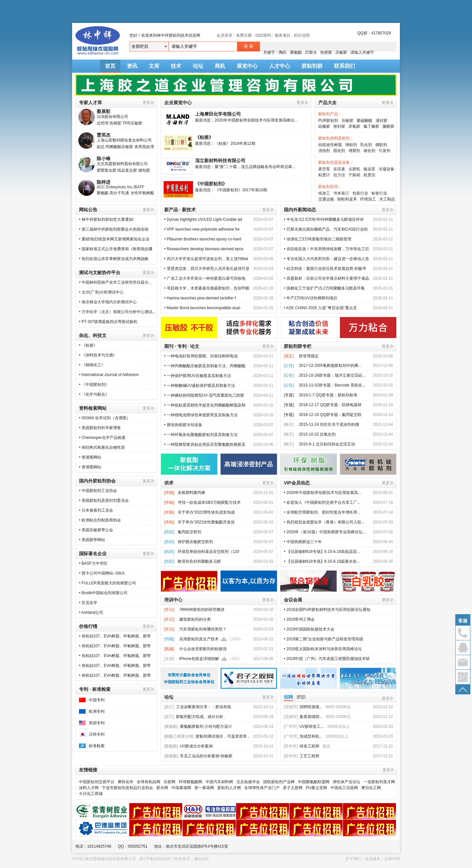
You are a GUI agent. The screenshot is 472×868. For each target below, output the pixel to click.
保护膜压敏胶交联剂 (195, 542)
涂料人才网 (89, 788)
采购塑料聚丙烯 (191, 493)
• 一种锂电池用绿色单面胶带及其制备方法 (201, 415)
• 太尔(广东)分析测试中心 (101, 292)
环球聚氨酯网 (190, 782)
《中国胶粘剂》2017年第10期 (241, 190)
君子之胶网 (293, 788)
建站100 (201, 859)
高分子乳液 (119, 195)
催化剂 (369, 151)
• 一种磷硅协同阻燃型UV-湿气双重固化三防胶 (204, 395)
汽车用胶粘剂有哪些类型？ (203, 629)
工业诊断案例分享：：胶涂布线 (198, 707)
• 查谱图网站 (90, 457)
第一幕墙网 (204, 788)
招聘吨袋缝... (303, 707)
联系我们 (344, 66)
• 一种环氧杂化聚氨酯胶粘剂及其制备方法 (201, 435)
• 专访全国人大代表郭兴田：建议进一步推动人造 (326, 259)
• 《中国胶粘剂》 (94, 385)
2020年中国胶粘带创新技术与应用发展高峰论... (256, 120)
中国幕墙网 (181, 788)
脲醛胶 (388, 126)
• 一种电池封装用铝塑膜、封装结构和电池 (201, 356)
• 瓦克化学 (88, 603)
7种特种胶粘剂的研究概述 (202, 610)
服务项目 (283, 35)
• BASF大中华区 (93, 563)
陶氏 (283, 52)
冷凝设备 (386, 169)
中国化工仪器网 (344, 788)
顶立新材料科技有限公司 (220, 160)
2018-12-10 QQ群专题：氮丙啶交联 (330, 415)
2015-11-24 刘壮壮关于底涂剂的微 (329, 425)
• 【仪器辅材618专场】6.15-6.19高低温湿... (322, 552)
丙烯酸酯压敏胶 (119, 149)
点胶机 (354, 169)
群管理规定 (301, 356)
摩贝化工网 (371, 788)
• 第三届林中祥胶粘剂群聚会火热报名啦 (114, 229)
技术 (176, 66)
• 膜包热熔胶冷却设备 (183, 425)
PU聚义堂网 (316, 788)
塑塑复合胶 (107, 172)
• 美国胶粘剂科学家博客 (100, 428)
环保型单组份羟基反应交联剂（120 (208, 552)
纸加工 (324, 193)
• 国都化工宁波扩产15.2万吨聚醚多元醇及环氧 (324, 288)
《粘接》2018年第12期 (235, 143)
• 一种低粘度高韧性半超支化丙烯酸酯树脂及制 (205, 405)
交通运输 (326, 199)
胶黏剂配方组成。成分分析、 (196, 717)
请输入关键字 (362, 52)
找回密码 (263, 35)
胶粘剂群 (312, 66)
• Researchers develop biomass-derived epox (204, 249)
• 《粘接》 (88, 345)
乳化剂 (366, 145)
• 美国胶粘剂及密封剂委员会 (104, 500)
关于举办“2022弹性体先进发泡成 (206, 512)
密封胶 (339, 126)
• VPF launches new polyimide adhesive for (203, 229)
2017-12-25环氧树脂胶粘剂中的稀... (330, 366)
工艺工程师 (302, 756)
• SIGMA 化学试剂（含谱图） (105, 418)
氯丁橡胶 (371, 126)
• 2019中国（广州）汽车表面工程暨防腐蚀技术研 (327, 659)
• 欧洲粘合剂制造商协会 (100, 520)
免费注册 (244, 35)
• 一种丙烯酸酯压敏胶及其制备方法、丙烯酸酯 (205, 366)
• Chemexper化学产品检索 (102, 438)
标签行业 (379, 193)
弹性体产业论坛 (346, 782)
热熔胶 (326, 52)
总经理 (103, 125)
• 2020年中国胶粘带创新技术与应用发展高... (323, 493)
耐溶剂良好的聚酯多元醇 (199, 561)
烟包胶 (144, 172)
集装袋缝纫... (303, 717)
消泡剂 (324, 151)
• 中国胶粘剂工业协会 (98, 491)
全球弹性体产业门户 (262, 788)
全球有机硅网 (148, 782)
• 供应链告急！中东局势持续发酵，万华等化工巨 (326, 249)
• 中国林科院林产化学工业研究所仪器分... (115, 282)
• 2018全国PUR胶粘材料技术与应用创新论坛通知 (327, 610)
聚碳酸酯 (364, 121)
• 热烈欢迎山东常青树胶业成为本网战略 (114, 259)
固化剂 (339, 151)
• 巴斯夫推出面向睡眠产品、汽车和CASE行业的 (326, 229)
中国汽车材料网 (219, 782)
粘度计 (324, 175)
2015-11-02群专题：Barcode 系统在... (332, 385)
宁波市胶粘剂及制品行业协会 (128, 788)
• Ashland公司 (91, 613)
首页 (110, 66)
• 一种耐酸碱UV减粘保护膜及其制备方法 (200, 386)
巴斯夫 (311, 52)
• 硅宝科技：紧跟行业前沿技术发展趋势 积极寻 (325, 269)
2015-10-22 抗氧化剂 (317, 434)
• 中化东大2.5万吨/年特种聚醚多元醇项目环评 (324, 219)
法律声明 (392, 859)
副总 (101, 149)
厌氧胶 (354, 126)
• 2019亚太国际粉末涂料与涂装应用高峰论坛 (323, 649)
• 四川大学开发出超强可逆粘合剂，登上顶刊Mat (206, 259)
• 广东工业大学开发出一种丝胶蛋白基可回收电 (205, 278)
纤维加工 (368, 199)
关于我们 (353, 859)
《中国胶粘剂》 (211, 184)
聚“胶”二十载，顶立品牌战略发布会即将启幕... (255, 167)
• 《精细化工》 (92, 365)
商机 (220, 66)
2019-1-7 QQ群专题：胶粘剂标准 (328, 395)
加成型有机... (303, 736)
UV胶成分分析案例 (188, 746)
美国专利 (97, 723)
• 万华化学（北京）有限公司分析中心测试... (117, 312)
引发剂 (384, 151)
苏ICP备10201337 (155, 859)
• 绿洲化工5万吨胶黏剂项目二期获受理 (318, 239)
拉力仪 (339, 175)
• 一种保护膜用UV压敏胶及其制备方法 (198, 376)
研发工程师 (302, 746)
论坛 (198, 66)
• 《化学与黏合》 (94, 394)
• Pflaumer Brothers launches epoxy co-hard (203, 239)
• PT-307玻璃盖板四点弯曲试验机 (108, 322)
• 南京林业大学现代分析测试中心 (108, 302)
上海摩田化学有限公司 (218, 114)
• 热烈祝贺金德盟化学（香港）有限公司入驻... (324, 522)
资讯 (132, 66)
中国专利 (97, 700)
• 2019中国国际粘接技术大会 (309, 629)
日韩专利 (97, 734)
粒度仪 (369, 175)
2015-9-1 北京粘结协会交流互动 (327, 444)
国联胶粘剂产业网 (279, 782)
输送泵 (369, 169)
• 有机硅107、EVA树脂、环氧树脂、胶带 (115, 636)
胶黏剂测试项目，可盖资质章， (207, 736)
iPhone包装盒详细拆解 (199, 659)
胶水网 (162, 788)
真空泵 (324, 169)
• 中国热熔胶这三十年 (303, 542)
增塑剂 (354, 151)
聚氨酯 (296, 52)
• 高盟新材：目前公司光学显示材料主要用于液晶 (326, 278)
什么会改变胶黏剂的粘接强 (203, 649)
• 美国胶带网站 (92, 540)
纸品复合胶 (127, 172)
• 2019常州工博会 (299, 619)
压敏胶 (341, 52)
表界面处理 (144, 149)
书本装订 (341, 193)
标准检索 (97, 746)
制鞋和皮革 (347, 199)
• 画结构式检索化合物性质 (102, 447)
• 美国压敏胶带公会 (96, 530)
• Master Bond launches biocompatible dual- (203, 308)
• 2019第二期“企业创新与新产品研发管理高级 (324, 639)
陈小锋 (104, 160)
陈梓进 (104, 184)
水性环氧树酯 (142, 195)
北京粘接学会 (248, 782)
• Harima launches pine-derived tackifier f (200, 298)
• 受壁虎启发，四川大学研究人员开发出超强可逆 (207, 269)
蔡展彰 (104, 113)
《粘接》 (204, 137)
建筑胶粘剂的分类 (195, 619)
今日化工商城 (91, 794)
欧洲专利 (97, 711)
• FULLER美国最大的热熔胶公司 (108, 583)
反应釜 (339, 169)
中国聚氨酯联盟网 (314, 782)
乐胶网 (169, 782)
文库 (154, 66)
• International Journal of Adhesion (109, 375)
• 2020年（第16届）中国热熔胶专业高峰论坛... (325, 532)
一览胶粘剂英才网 (379, 782)
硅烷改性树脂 (330, 145)
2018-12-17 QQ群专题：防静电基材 (330, 405)
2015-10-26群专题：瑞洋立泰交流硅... (332, 375)
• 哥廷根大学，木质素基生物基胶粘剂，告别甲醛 (207, 288)
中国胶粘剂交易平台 (97, 782)
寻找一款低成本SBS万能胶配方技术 (209, 502)
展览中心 (247, 66)
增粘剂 (351, 145)
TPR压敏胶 (132, 125)
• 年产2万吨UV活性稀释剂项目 (311, 298)
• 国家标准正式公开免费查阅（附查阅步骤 (116, 249)
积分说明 (302, 35)
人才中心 (280, 66)
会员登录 (225, 35)
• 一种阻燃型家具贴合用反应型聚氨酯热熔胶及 (205, 444)
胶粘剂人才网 (229, 788)
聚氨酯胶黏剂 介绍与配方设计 (198, 726)
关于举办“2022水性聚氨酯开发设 (206, 522)
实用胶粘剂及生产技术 (199, 639)
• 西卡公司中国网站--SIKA (102, 573)
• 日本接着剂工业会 (96, 510)
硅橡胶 (324, 126)
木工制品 (387, 199)
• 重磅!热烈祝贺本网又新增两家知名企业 (114, 239)
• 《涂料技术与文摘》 (98, 355)
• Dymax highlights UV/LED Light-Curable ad (203, 219)
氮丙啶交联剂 (189, 532)
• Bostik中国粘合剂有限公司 (103, 593)
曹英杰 (104, 137)
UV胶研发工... (304, 726)
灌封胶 (382, 121)
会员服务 (373, 859)
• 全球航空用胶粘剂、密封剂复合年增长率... (322, 512)
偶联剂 (381, 145)
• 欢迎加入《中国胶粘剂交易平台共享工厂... (322, 502)
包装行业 (360, 193)
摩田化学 (126, 782)
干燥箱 (354, 175)
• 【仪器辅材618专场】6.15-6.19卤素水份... (322, 561)
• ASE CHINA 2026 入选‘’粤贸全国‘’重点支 (320, 308)
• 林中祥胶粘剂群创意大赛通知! (106, 219)
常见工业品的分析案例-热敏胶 (198, 756)
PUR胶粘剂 (328, 121)
